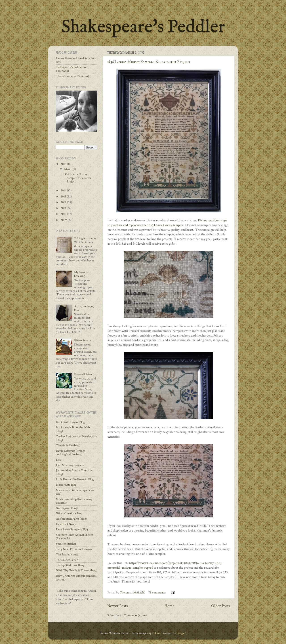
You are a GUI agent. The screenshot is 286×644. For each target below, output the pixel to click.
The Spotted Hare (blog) (70, 565)
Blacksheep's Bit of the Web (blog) (73, 429)
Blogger (181, 633)
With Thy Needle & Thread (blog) (77, 570)
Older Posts (221, 606)
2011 (64, 208)
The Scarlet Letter (67, 560)
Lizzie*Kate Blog (66, 485)
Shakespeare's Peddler (143, 27)
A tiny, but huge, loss (84, 308)
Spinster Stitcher (66, 544)
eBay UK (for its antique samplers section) (76, 578)
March (68, 169)
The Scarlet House (67, 555)
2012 (64, 202)
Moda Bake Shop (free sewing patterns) (74, 501)
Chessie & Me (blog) (68, 445)
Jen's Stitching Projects (70, 465)
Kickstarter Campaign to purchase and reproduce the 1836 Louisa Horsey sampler (167, 223)
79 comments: (157, 593)
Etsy (58, 460)
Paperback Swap (66, 524)
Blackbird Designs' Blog (70, 422)
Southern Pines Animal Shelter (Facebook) (74, 537)
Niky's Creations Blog (69, 513)
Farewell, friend (84, 374)
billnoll (156, 633)
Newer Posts (118, 606)
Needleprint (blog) (67, 508)
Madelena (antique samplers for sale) (75, 492)
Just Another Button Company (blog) (74, 472)
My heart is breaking (81, 274)
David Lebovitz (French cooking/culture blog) (71, 453)
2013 (64, 197)
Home (169, 606)
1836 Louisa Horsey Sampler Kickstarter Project (149, 62)
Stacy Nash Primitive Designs (74, 549)
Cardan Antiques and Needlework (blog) (77, 438)
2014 (64, 191)
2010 (64, 214)
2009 (64, 220)
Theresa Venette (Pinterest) (72, 76)
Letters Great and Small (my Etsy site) (76, 60)
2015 (64, 164)
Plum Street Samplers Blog (72, 530)
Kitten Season (83, 340)
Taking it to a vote (85, 238)
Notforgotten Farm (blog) (71, 519)
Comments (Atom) (135, 615)
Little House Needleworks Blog (75, 479)
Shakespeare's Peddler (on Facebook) (72, 69)
